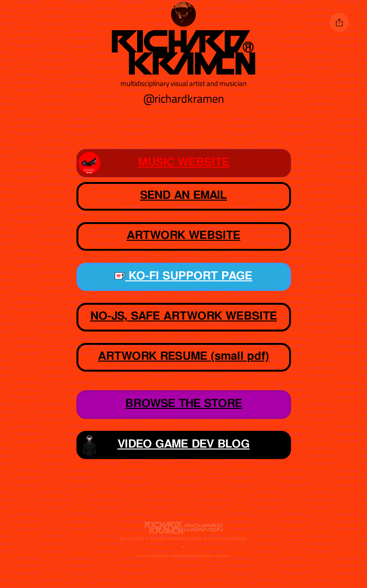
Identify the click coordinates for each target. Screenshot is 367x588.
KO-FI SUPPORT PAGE (183, 276)
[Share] (339, 22)
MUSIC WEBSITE (154, 163)
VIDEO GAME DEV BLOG (164, 445)
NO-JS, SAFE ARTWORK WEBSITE (184, 316)
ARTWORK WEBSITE (160, 236)
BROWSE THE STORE (184, 404)
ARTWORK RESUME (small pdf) (183, 356)
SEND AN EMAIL (183, 195)
